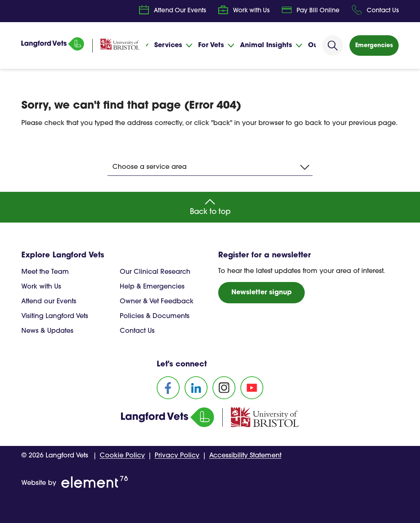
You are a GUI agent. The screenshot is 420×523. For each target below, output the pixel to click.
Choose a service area (211, 167)
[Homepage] (54, 49)
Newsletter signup (261, 293)
